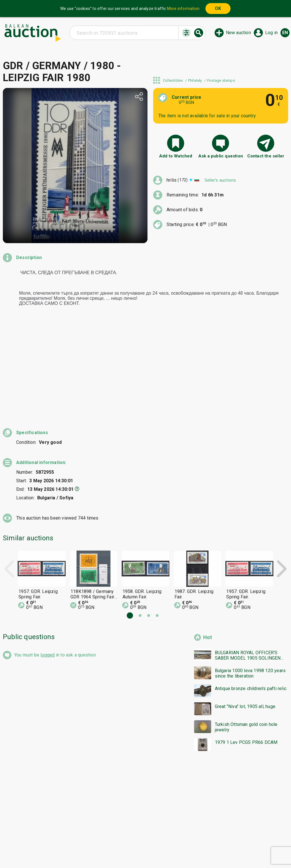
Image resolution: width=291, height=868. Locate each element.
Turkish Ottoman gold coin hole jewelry (246, 635)
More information (183, 9)
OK (218, 8)
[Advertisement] (145, 720)
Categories (122, 839)
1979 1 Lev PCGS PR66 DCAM (246, 650)
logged (47, 563)
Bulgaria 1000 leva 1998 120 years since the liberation (250, 581)
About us (123, 850)
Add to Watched (176, 156)
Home (98, 839)
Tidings (100, 850)
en (285, 33)
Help (144, 839)
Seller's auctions (220, 180)
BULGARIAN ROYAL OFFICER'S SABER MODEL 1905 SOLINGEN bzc (248, 563)
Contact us (150, 850)
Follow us (182, 850)
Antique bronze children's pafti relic (251, 596)
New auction (238, 33)
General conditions (175, 839)
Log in (271, 33)
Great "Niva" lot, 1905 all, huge (245, 614)
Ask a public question (221, 156)
